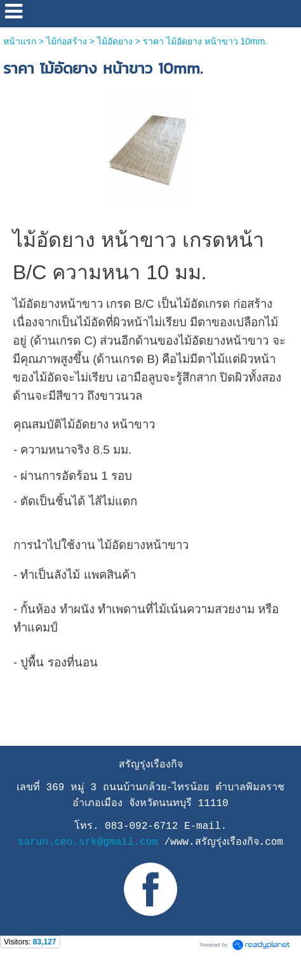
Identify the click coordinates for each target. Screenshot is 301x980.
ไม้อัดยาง (115, 41)
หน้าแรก (20, 41)
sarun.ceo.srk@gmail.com (88, 842)
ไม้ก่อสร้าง (67, 41)
